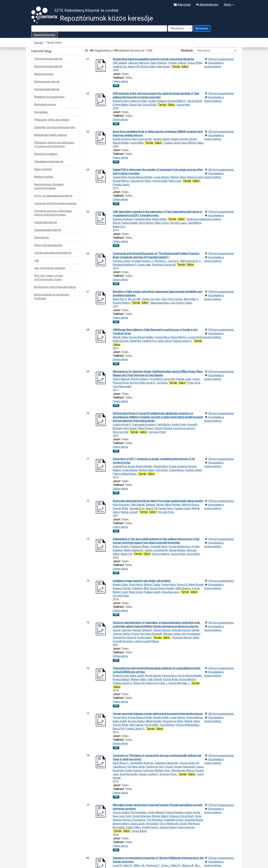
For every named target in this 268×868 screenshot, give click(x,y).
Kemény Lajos (178, 223)
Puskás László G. (182, 341)
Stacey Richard (163, 428)
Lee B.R (117, 865)
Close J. (166, 865)
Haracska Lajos (170, 592)
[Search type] (180, 28)
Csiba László (137, 824)
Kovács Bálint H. (177, 101)
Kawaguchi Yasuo (193, 767)
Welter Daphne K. (134, 550)
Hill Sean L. (161, 261)
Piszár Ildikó (151, 725)
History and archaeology (48, 245)
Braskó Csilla (120, 585)
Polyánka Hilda (142, 219)
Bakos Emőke (139, 101)
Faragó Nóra (120, 177)
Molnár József (129, 512)
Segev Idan (144, 265)
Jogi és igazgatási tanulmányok (53, 253)
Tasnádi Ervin (137, 508)
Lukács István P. (122, 425)
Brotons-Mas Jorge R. (143, 383)
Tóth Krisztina (154, 820)
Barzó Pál (134, 67)
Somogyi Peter (168, 774)
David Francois (162, 630)
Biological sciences (45, 104)
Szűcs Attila (195, 63)
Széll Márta (194, 223)
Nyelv (229, 5)
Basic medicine (43, 169)
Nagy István (136, 592)
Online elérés (120, 81)
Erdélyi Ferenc (150, 827)
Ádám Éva (119, 227)
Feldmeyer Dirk (155, 767)
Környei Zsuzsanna (134, 820)
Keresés (202, 28)
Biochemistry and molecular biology (55, 287)
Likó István (162, 470)
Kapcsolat (182, 5)
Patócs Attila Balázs (125, 474)
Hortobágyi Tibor (156, 824)
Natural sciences (44, 74)
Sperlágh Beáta (194, 820)
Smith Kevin (136, 585)
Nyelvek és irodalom (46, 154)
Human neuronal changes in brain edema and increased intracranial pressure (158, 714)
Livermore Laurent (184, 428)
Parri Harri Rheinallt (151, 634)
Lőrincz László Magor (147, 641)
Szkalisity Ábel (141, 588)
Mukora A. (188, 865)
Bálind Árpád (196, 585)
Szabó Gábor (133, 827)
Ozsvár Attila (120, 508)
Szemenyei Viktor (141, 181)
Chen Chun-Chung (172, 299)
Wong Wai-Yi (191, 299)
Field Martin (164, 425)
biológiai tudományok (47, 89)
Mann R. (176, 865)
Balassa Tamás (155, 505)
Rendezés (187, 51)
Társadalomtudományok (49, 162)
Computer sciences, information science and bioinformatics (53, 213)
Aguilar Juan (184, 379)
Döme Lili (182, 585)
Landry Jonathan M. (156, 550)
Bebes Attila (159, 219)
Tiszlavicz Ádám (140, 546)
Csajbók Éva (120, 67)
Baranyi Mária (121, 824)
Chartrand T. (153, 865)
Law (37, 260)
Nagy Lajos (175, 181)
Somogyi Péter (157, 432)
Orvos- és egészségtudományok (53, 196)
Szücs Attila (149, 105)
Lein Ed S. (173, 261)
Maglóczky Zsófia (177, 824)
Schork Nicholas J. (179, 683)
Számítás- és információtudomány (55, 127)
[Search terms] (99, 28)
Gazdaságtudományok (48, 230)
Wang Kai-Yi (120, 299)
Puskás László (121, 185)
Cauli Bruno (119, 767)
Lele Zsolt (125, 816)
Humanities (41, 112)
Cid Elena (162, 383)
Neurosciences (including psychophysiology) (49, 186)
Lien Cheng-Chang (181, 303)
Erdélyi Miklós (121, 105)
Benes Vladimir (161, 554)
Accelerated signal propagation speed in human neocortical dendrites (153, 59)
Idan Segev (164, 67)
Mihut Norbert (173, 505)
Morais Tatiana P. (143, 630)
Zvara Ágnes (177, 470)
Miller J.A (139, 865)
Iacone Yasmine (122, 630)
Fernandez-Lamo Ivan (162, 379)
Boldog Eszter (195, 177)
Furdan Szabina (157, 101)
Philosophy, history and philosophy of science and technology (54, 144)
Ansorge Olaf (121, 432)
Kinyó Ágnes (146, 223)
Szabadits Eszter (174, 820)
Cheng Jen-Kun (151, 299)
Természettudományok (48, 59)
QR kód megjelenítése (221, 59)
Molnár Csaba (152, 585)
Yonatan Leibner (177, 63)
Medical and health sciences (51, 135)
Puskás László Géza (175, 143)
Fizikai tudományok (46, 222)
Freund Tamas (173, 767)
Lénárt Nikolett (156, 812)
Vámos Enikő (160, 181)
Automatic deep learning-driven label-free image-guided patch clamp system (158, 501)
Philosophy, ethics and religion (52, 120)
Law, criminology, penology (50, 268)
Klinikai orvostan (44, 177)
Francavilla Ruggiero (144, 425)
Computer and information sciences (55, 203)
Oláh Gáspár (120, 63)
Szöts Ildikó (137, 143)
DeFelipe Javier (122, 261)
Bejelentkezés (207, 5)
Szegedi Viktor (121, 101)
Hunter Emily (179, 425)
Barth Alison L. (121, 763)
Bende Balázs (177, 550)
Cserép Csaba (121, 812)
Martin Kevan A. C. (191, 261)
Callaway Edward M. (166, 763)
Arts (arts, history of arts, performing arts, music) (49, 277)
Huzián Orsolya (122, 139)
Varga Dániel (194, 101)
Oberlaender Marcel (183, 770)
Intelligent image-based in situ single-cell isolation (142, 581)
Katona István (186, 827)
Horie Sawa (130, 428)
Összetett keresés (44, 35)
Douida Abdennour (180, 546)
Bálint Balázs (183, 588)
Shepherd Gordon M (164, 265)
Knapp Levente (180, 139)
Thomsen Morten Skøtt (185, 638)
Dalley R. (128, 865)
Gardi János (164, 341)
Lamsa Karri (183, 105)
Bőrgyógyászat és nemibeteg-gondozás (52, 296)
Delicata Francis (181, 630)
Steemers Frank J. (157, 683)
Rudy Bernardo (129, 774)
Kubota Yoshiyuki (143, 770)
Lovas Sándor (161, 177)
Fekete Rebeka (175, 812)
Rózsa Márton (121, 181)
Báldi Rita (136, 341)
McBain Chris (162, 770)
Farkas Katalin (130, 223)
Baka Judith (137, 676)
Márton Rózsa (190, 505)
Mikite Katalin (154, 721)
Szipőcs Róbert (168, 827)
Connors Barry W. (189, 763)
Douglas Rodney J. (142, 261)
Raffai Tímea (131, 634)
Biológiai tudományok (47, 82)
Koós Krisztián (121, 505)
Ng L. (198, 865)
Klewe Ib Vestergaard (139, 638)
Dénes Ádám (139, 831)
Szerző (38, 43)
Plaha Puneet (145, 428)
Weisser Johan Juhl (175, 634)
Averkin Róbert (122, 303)
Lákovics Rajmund (139, 63)
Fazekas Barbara (123, 219)
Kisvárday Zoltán (123, 770)
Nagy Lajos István (142, 139)
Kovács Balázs (121, 679)
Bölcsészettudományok (48, 66)
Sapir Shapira (158, 63)
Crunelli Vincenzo (123, 641)
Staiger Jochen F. (148, 774)
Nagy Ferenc (162, 223)
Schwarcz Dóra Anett (181, 816)
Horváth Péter (166, 512)
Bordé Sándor (153, 676)
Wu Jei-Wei (134, 299)
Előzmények (42, 238)
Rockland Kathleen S (125, 265)
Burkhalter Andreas (142, 763)
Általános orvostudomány (49, 97)
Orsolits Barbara (141, 816)
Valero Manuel (121, 379)
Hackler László (161, 139)
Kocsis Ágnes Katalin (140, 177)
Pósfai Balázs (138, 812)
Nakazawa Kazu (160, 303)
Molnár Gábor (148, 67)
